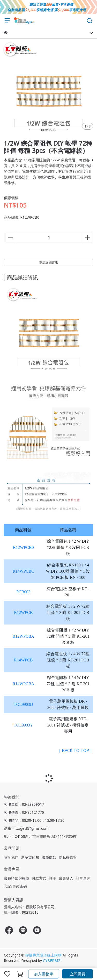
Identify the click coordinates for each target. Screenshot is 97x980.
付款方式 (39, 878)
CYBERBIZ (52, 961)
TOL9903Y (23, 725)
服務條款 (49, 857)
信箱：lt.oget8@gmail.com (26, 828)
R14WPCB (23, 660)
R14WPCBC (23, 571)
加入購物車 (44, 974)
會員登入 (66, 878)
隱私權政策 (68, 857)
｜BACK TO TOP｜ (75, 750)
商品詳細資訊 (49, 262)
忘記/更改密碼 (15, 886)
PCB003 (23, 592)
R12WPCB (23, 612)
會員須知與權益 (17, 878)
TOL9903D (23, 704)
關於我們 (11, 857)
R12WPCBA (24, 636)
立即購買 (78, 974)
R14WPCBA (24, 684)
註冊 (53, 878)
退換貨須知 (30, 857)
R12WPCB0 (23, 547)
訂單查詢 (83, 878)
